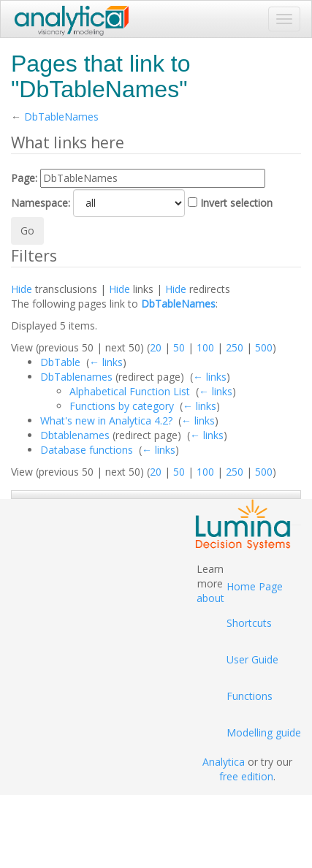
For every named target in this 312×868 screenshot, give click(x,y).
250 (235, 347)
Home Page (255, 586)
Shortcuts (249, 623)
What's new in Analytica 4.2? (106, 420)
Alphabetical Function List (130, 391)
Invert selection (236, 203)
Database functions (87, 450)
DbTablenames (76, 377)
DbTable (60, 362)
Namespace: (41, 203)
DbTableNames (61, 117)
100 (205, 347)
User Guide (252, 659)
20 (156, 347)
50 (179, 347)
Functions (250, 696)
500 (264, 347)
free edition (246, 776)
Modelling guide (264, 732)
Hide (22, 289)
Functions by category (122, 406)
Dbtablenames (75, 435)
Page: (24, 178)
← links (106, 362)
